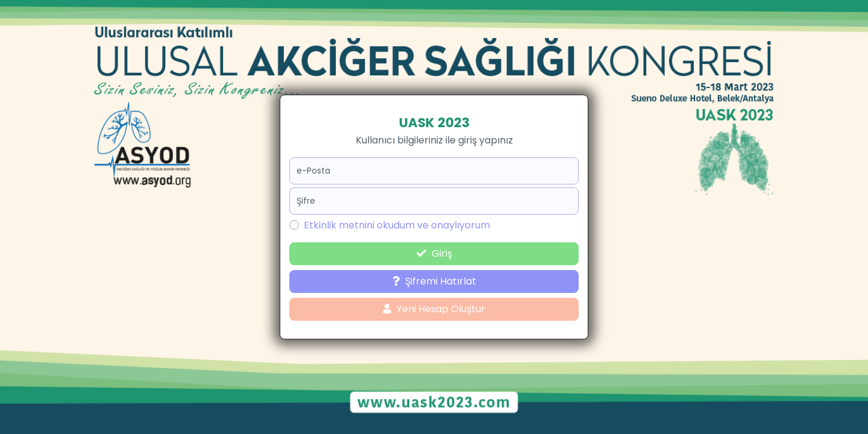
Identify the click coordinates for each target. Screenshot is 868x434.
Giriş (434, 253)
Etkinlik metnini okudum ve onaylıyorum (397, 225)
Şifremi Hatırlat (434, 281)
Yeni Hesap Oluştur (434, 309)
